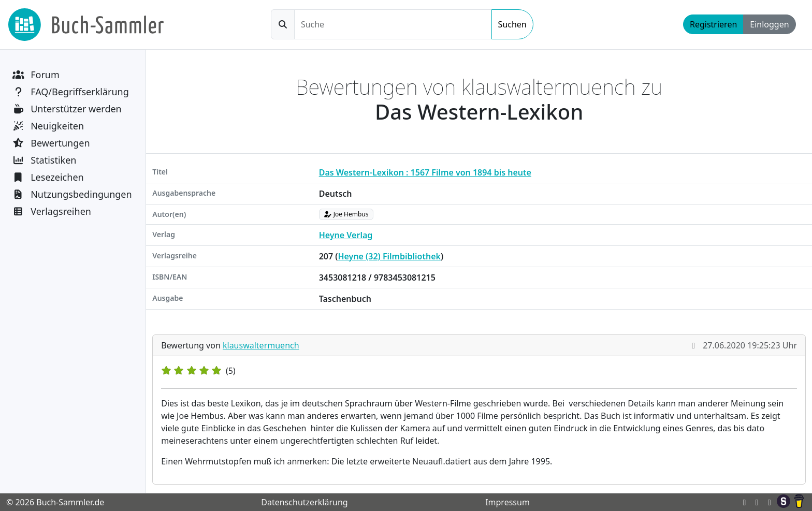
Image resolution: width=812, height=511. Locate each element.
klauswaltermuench (261, 345)
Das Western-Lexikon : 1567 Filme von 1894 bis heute (425, 172)
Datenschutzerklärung (304, 502)
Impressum (508, 502)
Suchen (512, 24)
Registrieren (713, 24)
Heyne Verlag (346, 235)
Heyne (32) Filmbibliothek (389, 256)
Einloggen (769, 24)
